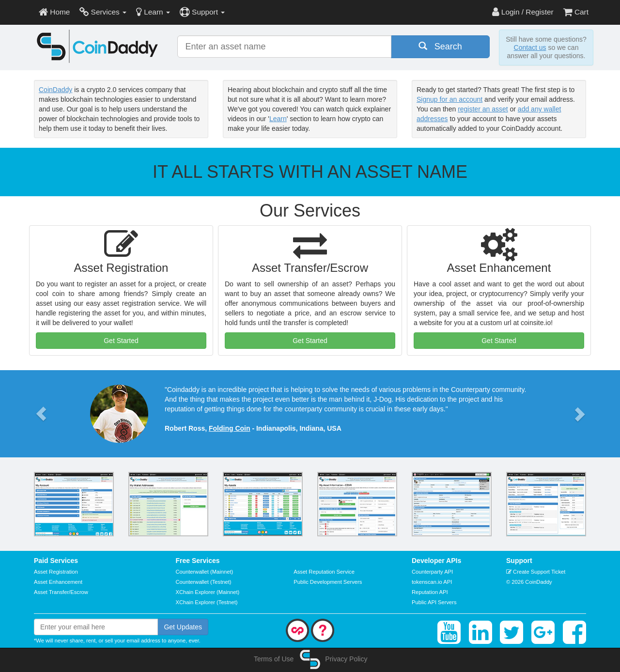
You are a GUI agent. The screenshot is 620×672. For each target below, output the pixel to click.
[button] (41, 414)
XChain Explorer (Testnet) (207, 602)
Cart (576, 12)
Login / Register (523, 12)
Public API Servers (434, 602)
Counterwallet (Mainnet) (205, 572)
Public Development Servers (328, 582)
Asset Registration (56, 572)
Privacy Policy (346, 659)
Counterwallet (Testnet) (204, 582)
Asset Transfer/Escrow (61, 592)
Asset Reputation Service (324, 572)
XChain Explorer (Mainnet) (208, 592)
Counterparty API (432, 572)
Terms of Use (274, 659)
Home (54, 12)
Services (103, 12)
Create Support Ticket (536, 572)
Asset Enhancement (58, 582)
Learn (153, 12)
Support (202, 12)
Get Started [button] (121, 341)
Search (440, 46)
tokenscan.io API (432, 582)
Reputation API (430, 592)
